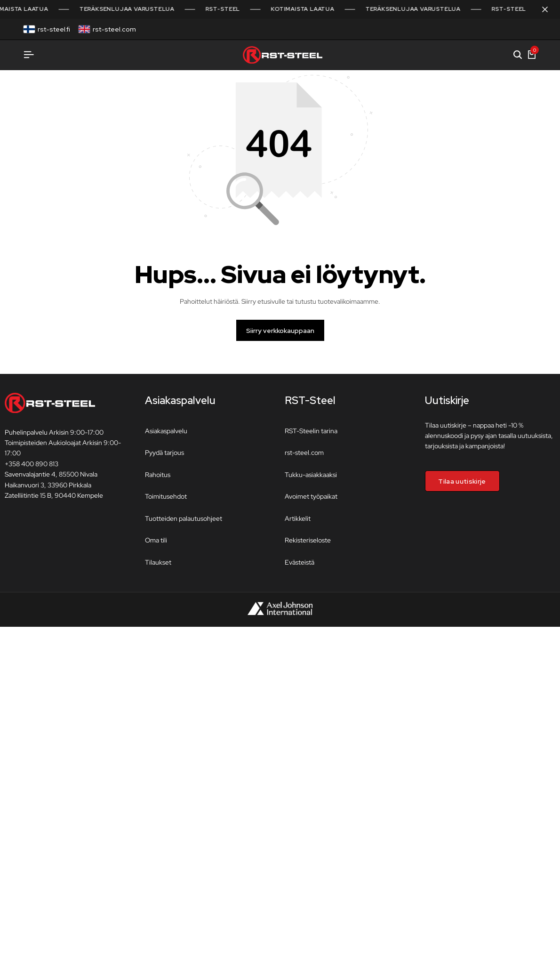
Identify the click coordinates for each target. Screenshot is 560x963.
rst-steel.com (114, 29)
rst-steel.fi (54, 29)
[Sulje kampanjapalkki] (543, 9)
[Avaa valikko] (29, 55)
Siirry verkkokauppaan (280, 335)
